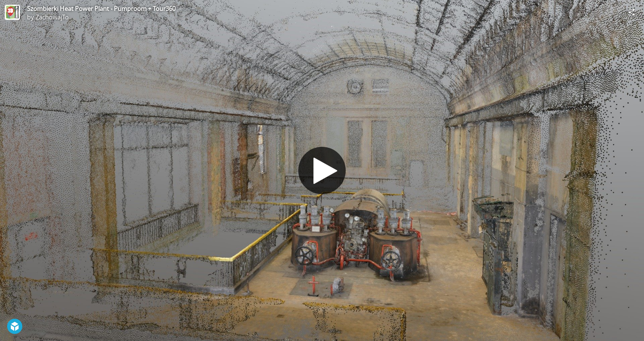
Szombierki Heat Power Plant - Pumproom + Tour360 (101, 9)
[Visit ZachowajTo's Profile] (12, 12)
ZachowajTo (52, 17)
